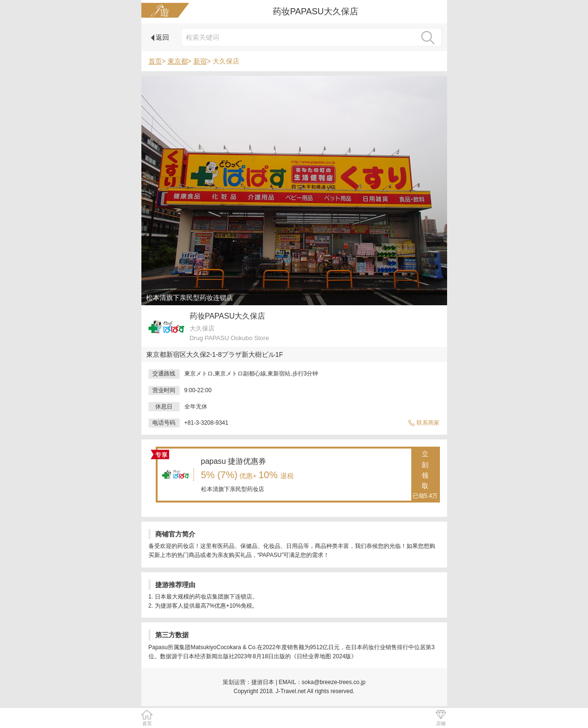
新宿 (200, 61)
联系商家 (424, 423)
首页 (155, 61)
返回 (160, 37)
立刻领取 (425, 475)
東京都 (178, 61)
